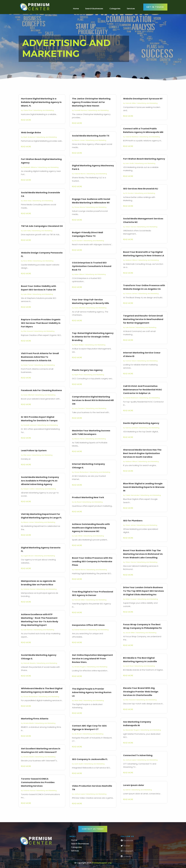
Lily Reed (78, 502)
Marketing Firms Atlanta (35, 719)
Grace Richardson (30, 697)
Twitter (125, 846)
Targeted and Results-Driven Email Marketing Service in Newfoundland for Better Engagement (143, 319)
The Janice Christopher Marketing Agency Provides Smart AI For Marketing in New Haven (91, 102)
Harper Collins (29, 489)
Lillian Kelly (27, 201)
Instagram (127, 851)
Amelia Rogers (80, 667)
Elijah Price (78, 375)
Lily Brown (78, 734)
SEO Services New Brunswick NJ (141, 189)
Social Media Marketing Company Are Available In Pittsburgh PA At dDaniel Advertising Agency (40, 481)
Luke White (27, 294)
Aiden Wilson (79, 274)
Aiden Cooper (131, 599)
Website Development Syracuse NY (143, 99)
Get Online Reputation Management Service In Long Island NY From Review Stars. (92, 659)
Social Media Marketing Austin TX (91, 136)
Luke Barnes (28, 630)
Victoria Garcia (29, 589)
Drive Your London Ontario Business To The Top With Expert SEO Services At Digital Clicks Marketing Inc (143, 591)
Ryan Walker (79, 345)
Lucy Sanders (80, 408)
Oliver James (131, 525)
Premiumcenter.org (102, 863)
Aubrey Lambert (132, 428)
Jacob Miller (130, 633)
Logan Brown (28, 556)
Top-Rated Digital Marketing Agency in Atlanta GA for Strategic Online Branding (93, 337)
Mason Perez (79, 439)
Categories (115, 9)
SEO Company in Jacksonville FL (90, 759)
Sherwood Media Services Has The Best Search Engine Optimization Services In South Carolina (142, 453)
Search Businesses (94, 9)
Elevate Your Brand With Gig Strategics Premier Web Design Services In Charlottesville (141, 692)
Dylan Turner (28, 365)
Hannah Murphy (29, 663)
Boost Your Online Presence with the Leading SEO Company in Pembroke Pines (92, 561)
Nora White (28, 261)
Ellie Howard (28, 331)
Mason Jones (29, 522)
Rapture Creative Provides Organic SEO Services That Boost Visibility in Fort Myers (41, 323)
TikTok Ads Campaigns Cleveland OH (42, 226)
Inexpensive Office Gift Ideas (88, 625)
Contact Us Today (93, 829)
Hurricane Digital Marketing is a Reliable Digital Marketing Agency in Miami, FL (41, 102)
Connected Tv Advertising (138, 755)
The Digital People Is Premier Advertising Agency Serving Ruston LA (92, 692)
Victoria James (131, 294)
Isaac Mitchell (29, 395)
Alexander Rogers (132, 730)
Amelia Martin (29, 723)
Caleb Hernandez (132, 495)
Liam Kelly (27, 231)
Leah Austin (79, 764)
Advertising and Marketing (44, 110)
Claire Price (28, 110)
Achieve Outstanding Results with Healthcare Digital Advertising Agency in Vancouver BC (91, 528)
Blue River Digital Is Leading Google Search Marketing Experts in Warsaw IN (144, 487)
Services (131, 9)
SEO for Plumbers (133, 521)
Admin (128, 790)
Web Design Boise (31, 132)
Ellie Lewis (27, 455)
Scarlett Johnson (30, 425)
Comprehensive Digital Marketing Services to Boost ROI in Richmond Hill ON (93, 400)
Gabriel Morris (80, 174)
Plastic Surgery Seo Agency (87, 370)
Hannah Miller (80, 600)
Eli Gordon (78, 241)
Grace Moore (80, 207)
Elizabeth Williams (30, 167)
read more (26, 120)
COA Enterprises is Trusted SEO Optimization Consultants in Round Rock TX (92, 266)
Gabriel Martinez (132, 137)
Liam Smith (130, 163)
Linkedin (126, 856)
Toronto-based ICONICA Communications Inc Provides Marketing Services (38, 782)
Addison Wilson (131, 260)
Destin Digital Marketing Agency (141, 423)
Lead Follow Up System (34, 450)
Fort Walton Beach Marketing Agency (144, 159)
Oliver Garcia (131, 227)
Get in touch (155, 7)
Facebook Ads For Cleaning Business (41, 390)
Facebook (127, 840)
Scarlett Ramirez (81, 110)
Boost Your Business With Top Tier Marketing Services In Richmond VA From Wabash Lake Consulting (143, 554)
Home (76, 9)
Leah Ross (129, 666)
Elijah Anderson (29, 137)
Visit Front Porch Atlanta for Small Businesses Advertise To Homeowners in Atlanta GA (40, 357)
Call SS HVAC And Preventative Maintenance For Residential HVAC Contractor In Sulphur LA (143, 390)
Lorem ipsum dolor (134, 785)
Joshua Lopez (80, 794)
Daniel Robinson (81, 630)
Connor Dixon (131, 361)
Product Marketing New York (88, 497)
